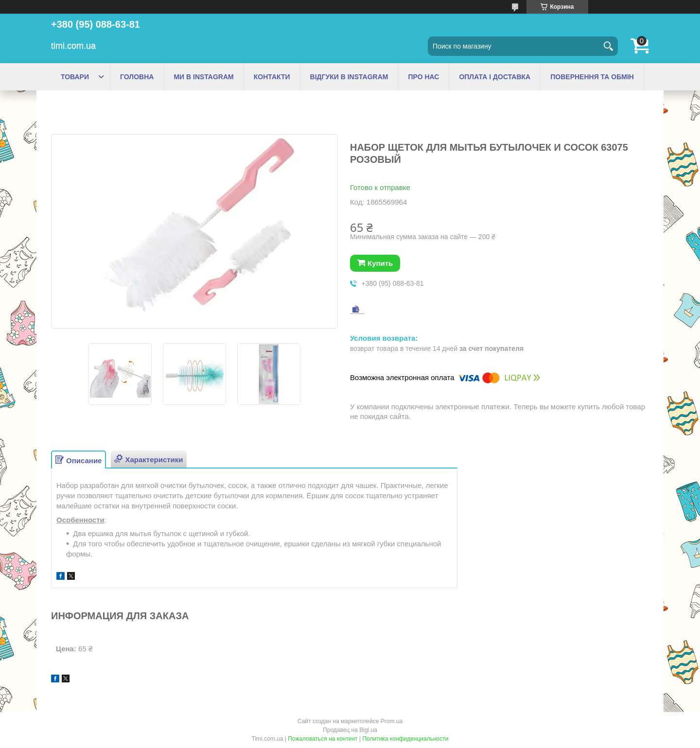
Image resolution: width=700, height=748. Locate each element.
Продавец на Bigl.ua (350, 730)
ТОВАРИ (75, 77)
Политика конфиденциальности (405, 739)
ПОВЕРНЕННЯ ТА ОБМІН (592, 77)
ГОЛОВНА (137, 77)
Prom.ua (392, 721)
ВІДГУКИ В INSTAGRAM (349, 77)
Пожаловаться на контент (323, 739)
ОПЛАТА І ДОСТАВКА (495, 77)
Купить (380, 263)
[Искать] (608, 46)
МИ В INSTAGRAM (203, 77)
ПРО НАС (423, 77)
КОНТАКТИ (272, 77)
